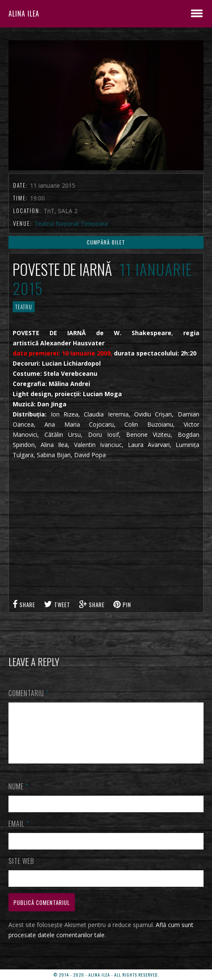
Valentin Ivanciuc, (99, 445)
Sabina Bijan (54, 455)
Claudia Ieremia (106, 414)
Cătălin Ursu (63, 434)
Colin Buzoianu (149, 424)
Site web (21, 871)
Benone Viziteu (149, 434)
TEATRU (24, 307)
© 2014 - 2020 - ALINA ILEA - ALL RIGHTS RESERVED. (106, 975)
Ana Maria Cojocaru (79, 424)
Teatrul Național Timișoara (71, 223)
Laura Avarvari (149, 445)
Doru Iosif (101, 434)
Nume (18, 797)
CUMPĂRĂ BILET (106, 242)
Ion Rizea (65, 414)
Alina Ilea (54, 445)
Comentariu (29, 693)
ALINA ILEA (24, 14)
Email (19, 834)
